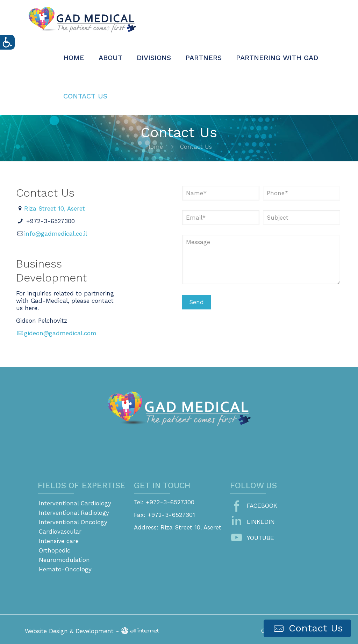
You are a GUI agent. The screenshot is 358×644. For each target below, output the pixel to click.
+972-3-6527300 (51, 221)
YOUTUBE (260, 538)
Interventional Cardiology (75, 503)
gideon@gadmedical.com (56, 333)
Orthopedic (55, 550)
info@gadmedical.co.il (56, 234)
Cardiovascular (60, 532)
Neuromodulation (64, 560)
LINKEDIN (261, 522)
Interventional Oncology (73, 522)
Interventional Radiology (74, 513)
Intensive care (59, 541)
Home (155, 147)
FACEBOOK (262, 506)
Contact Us (307, 628)
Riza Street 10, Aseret (55, 208)
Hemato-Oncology (65, 569)
